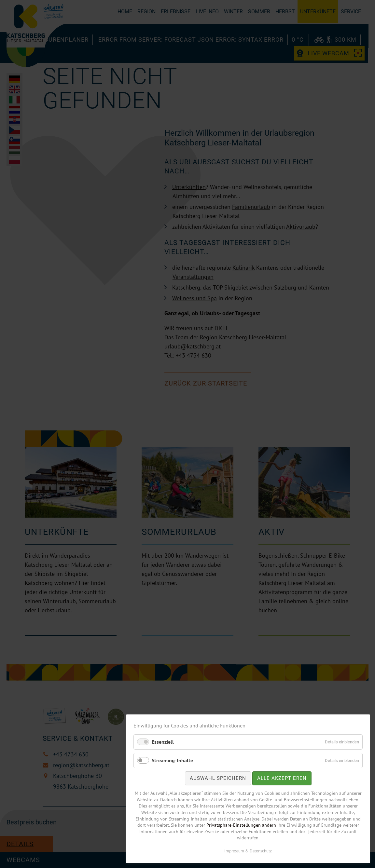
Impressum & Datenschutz (248, 851)
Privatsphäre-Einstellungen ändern (241, 825)
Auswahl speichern (218, 778)
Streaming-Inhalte (172, 760)
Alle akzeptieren (282, 778)
